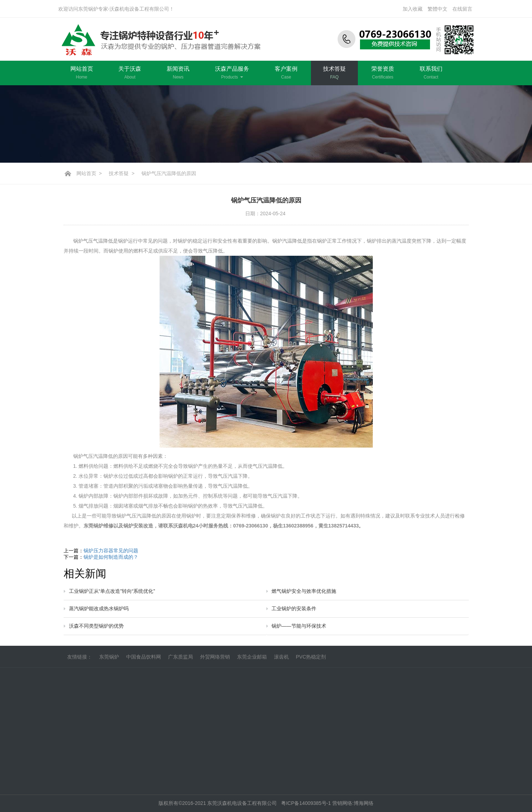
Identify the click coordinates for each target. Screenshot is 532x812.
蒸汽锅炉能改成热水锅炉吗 (99, 608)
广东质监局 (181, 661)
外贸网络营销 (215, 661)
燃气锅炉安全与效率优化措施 (304, 591)
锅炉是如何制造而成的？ (111, 557)
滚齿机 (281, 661)
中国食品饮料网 (144, 661)
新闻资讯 (178, 73)
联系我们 (431, 73)
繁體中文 (437, 9)
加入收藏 (413, 9)
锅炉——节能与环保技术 (299, 626)
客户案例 (286, 73)
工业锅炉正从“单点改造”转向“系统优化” (112, 591)
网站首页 (82, 73)
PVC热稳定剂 (311, 661)
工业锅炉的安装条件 (294, 608)
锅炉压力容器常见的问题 (111, 551)
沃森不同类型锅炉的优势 (96, 626)
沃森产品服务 (232, 73)
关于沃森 (130, 73)
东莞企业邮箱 (252, 661)
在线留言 (462, 9)
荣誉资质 (383, 73)
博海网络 (364, 803)
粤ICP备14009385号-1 (307, 803)
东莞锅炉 (109, 661)
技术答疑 (334, 73)
